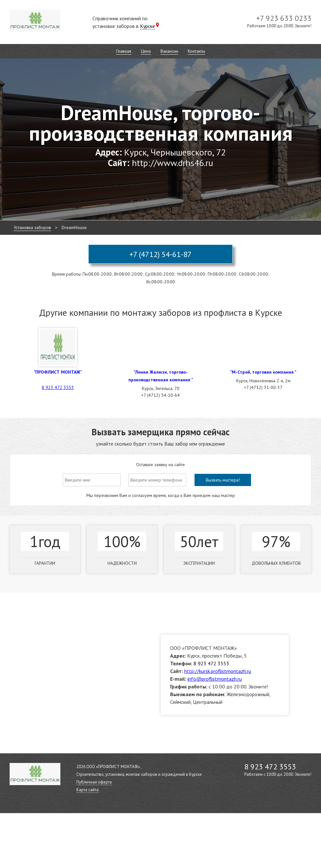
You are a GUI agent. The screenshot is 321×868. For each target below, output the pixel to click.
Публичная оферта (94, 782)
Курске (147, 26)
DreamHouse (74, 227)
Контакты (196, 51)
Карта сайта (87, 790)
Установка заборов (32, 227)
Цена (146, 51)
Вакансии (169, 51)
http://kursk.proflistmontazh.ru (218, 671)
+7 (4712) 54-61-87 (160, 254)
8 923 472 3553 (58, 387)
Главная (124, 51)
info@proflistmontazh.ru (215, 679)
